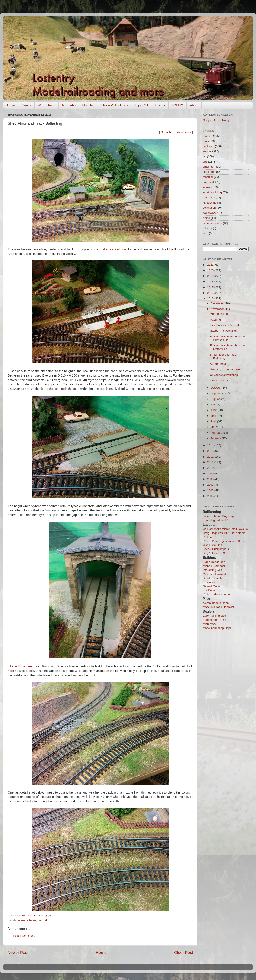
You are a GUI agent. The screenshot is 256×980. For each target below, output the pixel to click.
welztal (42, 920)
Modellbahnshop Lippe (217, 628)
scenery (23, 920)
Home (12, 105)
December (218, 303)
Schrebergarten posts (176, 132)
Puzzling (215, 320)
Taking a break (219, 381)
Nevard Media (212, 586)
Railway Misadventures (217, 594)
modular (208, 177)
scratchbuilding (212, 192)
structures (209, 172)
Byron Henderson (214, 562)
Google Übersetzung (216, 120)
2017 (211, 287)
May (214, 416)
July (214, 404)
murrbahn (209, 197)
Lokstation (209, 208)
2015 (211, 298)
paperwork (209, 213)
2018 (211, 282)
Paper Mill (142, 105)
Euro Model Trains (214, 620)
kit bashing (210, 203)
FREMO (177, 105)
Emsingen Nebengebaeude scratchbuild (227, 338)
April (214, 421)
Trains (27, 105)
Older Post (184, 953)
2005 (211, 496)
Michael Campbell (214, 566)
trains (33, 920)
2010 (211, 468)
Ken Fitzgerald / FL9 (216, 520)
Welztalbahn (47, 105)
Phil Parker (210, 590)
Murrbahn (69, 105)
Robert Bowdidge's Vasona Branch (225, 541)
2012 (211, 457)
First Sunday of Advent (224, 325)
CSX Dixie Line (212, 545)
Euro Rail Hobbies (214, 616)
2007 (211, 485)
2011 (211, 462)
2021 (211, 265)
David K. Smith (212, 578)
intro (205, 233)
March (215, 427)
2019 (211, 276)
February (217, 433)
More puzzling (219, 314)
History (160, 105)
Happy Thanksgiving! (223, 331)
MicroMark (209, 624)
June (214, 410)
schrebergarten (212, 223)
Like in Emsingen (20, 666)
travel (206, 141)
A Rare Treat (218, 364)
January (216, 438)
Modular (88, 105)
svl (204, 156)
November (218, 309)
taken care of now (114, 249)
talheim (207, 228)
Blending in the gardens (225, 369)
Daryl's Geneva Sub (215, 553)
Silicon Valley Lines (114, 105)
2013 (211, 451)
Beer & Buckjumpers (216, 549)
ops (205, 162)
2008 (211, 479)
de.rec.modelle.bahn (216, 603)
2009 (211, 474)
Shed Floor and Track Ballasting (224, 356)
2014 (211, 445)
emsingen (209, 167)
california (208, 146)
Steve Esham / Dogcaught (219, 516)
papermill (209, 182)
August (215, 399)
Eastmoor (209, 582)
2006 (211, 490)
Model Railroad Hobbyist (218, 607)
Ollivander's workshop (224, 375)
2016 (211, 293)
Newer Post (18, 953)
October (216, 388)
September (218, 393)
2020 (211, 270)
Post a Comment (24, 936)
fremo (206, 218)
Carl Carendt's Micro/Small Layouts (225, 529)
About (194, 105)
